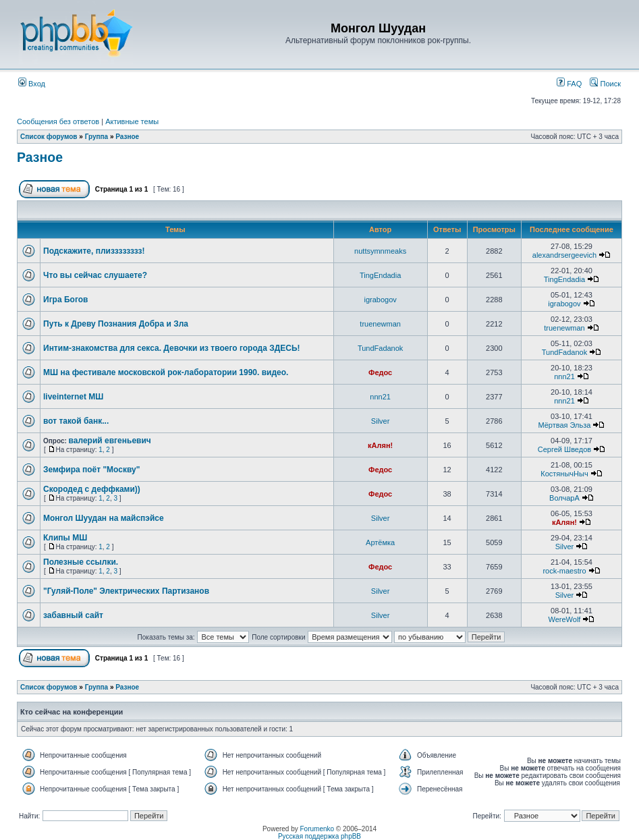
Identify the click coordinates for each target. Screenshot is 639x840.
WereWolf (565, 619)
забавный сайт (73, 615)
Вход (32, 84)
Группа (96, 137)
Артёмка (380, 542)
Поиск (605, 84)
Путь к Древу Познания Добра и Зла (116, 324)
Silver (381, 421)
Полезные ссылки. (81, 562)
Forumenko (317, 829)
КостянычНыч (564, 474)
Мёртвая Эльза (565, 425)
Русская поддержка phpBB (319, 836)
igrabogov (380, 300)
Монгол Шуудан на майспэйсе (104, 518)
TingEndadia (380, 275)
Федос (380, 372)
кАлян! (380, 445)
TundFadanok (380, 348)
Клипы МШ (65, 538)
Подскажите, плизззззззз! (94, 251)
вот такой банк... (76, 421)
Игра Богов (65, 300)
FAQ (569, 84)
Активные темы (132, 121)
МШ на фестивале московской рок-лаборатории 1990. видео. (166, 372)
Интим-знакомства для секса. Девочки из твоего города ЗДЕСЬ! (172, 348)
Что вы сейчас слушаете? (95, 275)
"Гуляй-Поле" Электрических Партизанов (126, 591)
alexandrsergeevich (564, 255)
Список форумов (49, 137)
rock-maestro (564, 571)
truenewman (380, 324)
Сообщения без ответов (58, 121)
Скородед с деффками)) (92, 489)
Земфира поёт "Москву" (91, 470)
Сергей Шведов (564, 449)
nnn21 (564, 376)
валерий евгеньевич (110, 441)
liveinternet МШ (73, 397)
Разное (127, 137)
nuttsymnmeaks (380, 251)
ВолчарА (564, 498)
